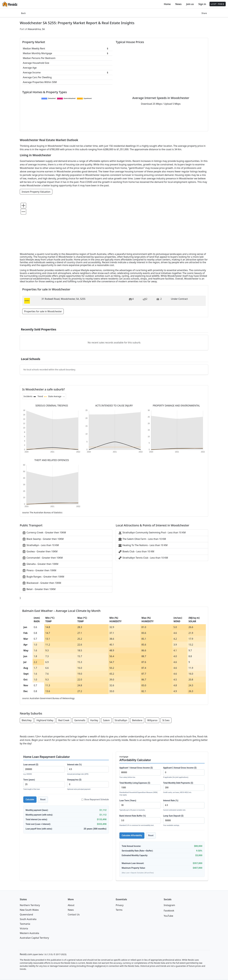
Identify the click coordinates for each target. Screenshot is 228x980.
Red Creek (64, 720)
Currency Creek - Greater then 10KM (44, 533)
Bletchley (27, 720)
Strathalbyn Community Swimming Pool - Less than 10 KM (152, 533)
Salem (106, 720)
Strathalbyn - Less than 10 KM (40, 545)
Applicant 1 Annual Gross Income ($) (140, 773)
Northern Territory (30, 905)
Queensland (26, 914)
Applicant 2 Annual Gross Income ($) (184, 773)
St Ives (166, 720)
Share (204, 13)
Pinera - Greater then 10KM (39, 571)
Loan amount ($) (44, 769)
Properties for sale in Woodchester (43, 311)
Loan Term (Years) (140, 805)
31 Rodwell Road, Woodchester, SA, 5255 (63, 299)
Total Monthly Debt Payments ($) (184, 788)
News (178, 4)
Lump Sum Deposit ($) (184, 821)
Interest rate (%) (88, 769)
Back (23, 13)
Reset (43, 799)
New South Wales (29, 910)
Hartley (94, 720)
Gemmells (80, 720)
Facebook (169, 911)
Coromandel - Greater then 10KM (42, 558)
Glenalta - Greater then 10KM (40, 564)
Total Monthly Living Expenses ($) (140, 789)
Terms (119, 910)
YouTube (168, 916)
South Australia (28, 919)
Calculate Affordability (132, 835)
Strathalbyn (121, 720)
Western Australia (29, 933)
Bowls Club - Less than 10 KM (136, 552)
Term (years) (44, 785)
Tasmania (25, 924)
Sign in (202, 4)
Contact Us (74, 914)
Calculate (30, 799)
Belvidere (137, 720)
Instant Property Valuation (36, 192)
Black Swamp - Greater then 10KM (43, 539)
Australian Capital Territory (34, 938)
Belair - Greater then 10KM (39, 589)
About (71, 905)
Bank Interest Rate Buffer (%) (140, 821)
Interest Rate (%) (184, 805)
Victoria (24, 928)
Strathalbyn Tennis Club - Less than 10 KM (143, 558)
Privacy (120, 905)
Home (167, 4)
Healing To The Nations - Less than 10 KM (143, 545)
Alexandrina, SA (36, 29)
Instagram (169, 905)
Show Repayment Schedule (95, 799)
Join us (190, 4)
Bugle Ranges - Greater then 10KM (43, 577)
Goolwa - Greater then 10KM (40, 552)
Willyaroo (152, 720)
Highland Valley (45, 720)
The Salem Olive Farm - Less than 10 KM (142, 539)
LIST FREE (218, 4)
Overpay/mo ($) (88, 785)
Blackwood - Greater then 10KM (42, 583)
